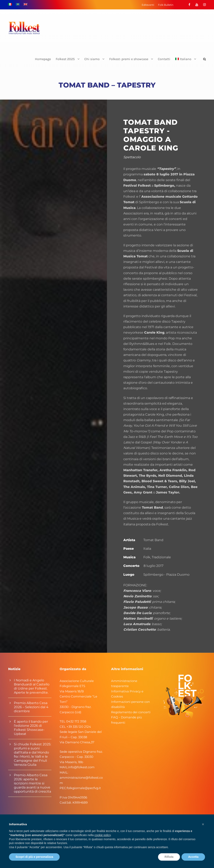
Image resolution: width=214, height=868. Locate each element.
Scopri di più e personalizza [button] (34, 857)
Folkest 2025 (65, 59)
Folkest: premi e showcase (129, 59)
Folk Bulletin (166, 5)
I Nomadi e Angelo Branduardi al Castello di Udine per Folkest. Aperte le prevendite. (32, 686)
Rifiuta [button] (169, 857)
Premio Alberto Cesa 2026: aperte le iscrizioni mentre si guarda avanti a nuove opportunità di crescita (32, 783)
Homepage (43, 59)
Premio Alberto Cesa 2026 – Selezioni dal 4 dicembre (31, 707)
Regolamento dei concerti (131, 712)
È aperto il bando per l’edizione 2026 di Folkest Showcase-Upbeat (31, 728)
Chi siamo (92, 59)
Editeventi (148, 5)
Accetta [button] (193, 857)
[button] (203, 824)
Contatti (164, 59)
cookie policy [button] (103, 835)
